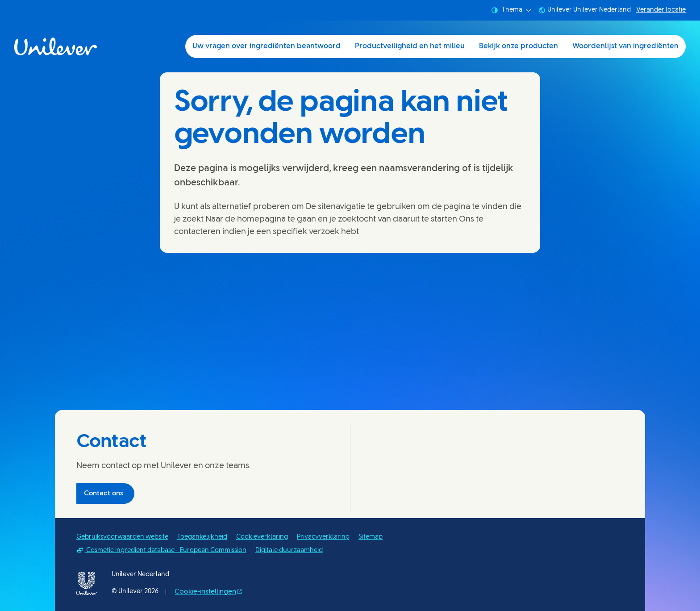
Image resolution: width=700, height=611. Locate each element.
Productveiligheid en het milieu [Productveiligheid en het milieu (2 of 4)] (410, 46)
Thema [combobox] (511, 10)
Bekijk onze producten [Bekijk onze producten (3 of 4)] (519, 46)
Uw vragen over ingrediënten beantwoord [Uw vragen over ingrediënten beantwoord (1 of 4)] (267, 46)
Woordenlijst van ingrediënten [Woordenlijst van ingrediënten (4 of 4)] (625, 46)
